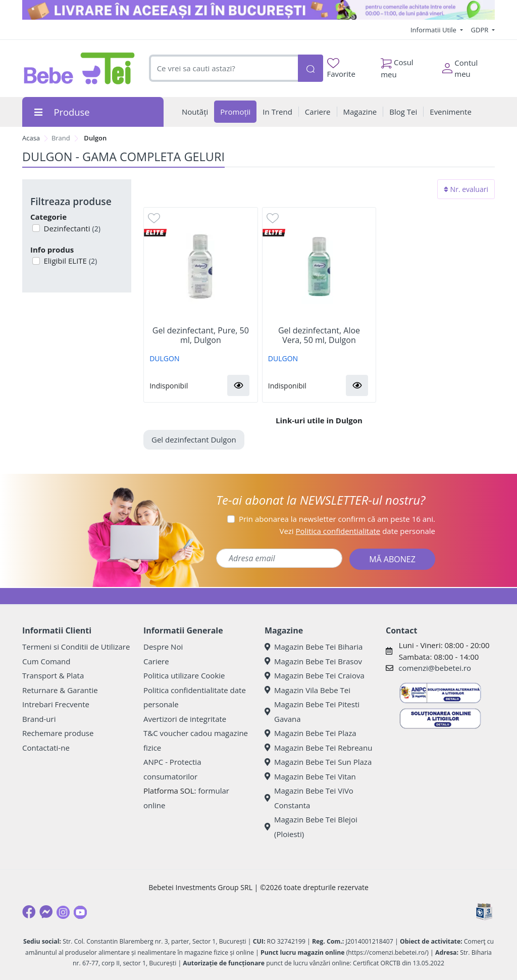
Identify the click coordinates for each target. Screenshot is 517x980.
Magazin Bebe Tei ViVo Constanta (309, 798)
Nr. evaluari (466, 189)
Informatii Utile (434, 30)
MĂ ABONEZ (392, 559)
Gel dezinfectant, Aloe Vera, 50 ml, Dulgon (319, 335)
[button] (238, 385)
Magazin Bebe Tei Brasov (313, 661)
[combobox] (223, 68)
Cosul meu (397, 66)
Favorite (341, 68)
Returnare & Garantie (60, 690)
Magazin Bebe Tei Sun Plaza (318, 762)
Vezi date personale (357, 531)
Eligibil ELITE (70, 261)
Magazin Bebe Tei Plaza (311, 733)
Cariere (156, 661)
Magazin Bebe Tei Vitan (310, 776)
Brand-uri (39, 719)
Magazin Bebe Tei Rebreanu (318, 748)
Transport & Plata (53, 675)
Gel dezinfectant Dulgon (194, 439)
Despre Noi (163, 647)
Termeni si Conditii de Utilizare (76, 647)
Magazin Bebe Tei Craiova (315, 675)
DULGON (164, 358)
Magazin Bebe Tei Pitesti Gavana (312, 712)
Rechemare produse (58, 733)
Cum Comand (46, 661)
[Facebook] (29, 912)
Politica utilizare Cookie (184, 675)
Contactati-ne (46, 748)
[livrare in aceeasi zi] (258, 10)
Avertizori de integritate (185, 719)
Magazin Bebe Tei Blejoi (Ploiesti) (311, 827)
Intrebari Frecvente (56, 704)
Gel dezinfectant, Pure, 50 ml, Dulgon (201, 335)
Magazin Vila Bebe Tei (307, 690)
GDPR (481, 30)
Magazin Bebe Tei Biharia (314, 647)
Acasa (31, 138)
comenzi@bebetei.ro (435, 668)
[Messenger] (46, 912)
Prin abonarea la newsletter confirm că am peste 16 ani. (337, 519)
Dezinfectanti (71, 228)
